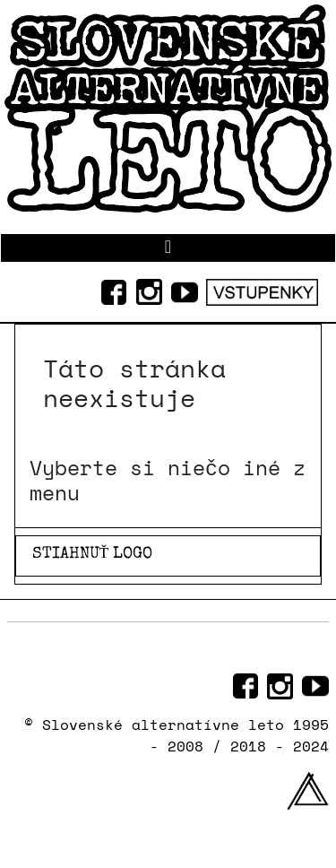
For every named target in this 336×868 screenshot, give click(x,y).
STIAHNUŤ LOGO (93, 555)
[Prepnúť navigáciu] (168, 248)
